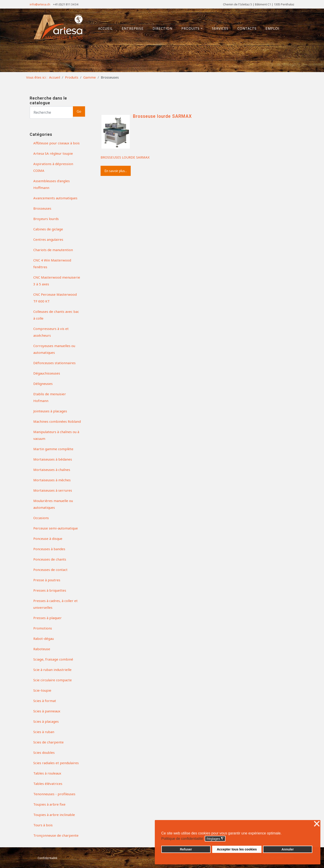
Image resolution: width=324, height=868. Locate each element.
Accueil (105, 29)
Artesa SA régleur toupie (53, 153)
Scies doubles (44, 752)
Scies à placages (46, 721)
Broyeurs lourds (46, 219)
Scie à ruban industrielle (52, 670)
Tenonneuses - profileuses (54, 794)
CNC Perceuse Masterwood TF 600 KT (55, 298)
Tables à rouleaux (47, 773)
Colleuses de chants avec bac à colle (56, 315)
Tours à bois (43, 825)
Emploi (272, 29)
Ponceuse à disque (48, 539)
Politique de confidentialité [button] (182, 839)
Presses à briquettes (50, 590)
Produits (192, 29)
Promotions (43, 628)
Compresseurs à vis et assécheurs (51, 332)
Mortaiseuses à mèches (52, 480)
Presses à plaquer (47, 618)
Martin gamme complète (53, 449)
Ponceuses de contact (50, 570)
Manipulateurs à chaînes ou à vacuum (56, 435)
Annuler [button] (288, 849)
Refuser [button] (186, 849)
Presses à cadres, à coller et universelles (55, 604)
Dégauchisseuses (47, 373)
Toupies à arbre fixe (49, 804)
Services (220, 29)
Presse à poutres (47, 580)
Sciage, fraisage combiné (53, 659)
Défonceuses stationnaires (54, 363)
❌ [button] (317, 824)
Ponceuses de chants (50, 559)
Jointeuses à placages (50, 411)
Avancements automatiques (55, 198)
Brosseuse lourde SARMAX (162, 116)
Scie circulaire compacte (53, 680)
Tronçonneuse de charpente (56, 835)
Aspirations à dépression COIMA (53, 167)
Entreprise (133, 29)
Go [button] (79, 111)
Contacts (247, 29)
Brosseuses (42, 208)
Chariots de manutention (53, 250)
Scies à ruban (44, 732)
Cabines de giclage (48, 229)
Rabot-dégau (44, 639)
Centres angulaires (48, 239)
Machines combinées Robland (57, 421)
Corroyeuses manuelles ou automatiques (54, 349)
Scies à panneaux (47, 711)
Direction (162, 29)
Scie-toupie (42, 690)
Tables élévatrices (48, 784)
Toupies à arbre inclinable (54, 815)
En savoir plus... (116, 171)
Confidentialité (47, 858)
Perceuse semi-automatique (56, 528)
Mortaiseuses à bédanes (53, 459)
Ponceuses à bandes (49, 549)
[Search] (51, 112)
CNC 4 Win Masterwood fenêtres (52, 264)
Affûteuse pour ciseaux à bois (56, 143)
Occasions (41, 518)
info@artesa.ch (40, 4)
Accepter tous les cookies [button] (237, 849)
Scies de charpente (48, 742)
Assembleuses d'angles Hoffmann (52, 184)
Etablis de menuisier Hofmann (50, 397)
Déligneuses (43, 384)
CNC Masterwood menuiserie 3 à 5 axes (57, 281)
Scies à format (45, 701)
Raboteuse (42, 649)
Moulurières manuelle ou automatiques (53, 504)
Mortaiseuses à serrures (53, 490)
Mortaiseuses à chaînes (52, 470)
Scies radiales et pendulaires (56, 763)
